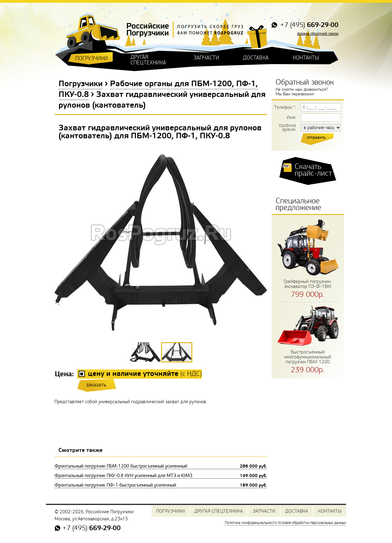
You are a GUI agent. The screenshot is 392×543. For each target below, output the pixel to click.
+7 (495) (308, 25)
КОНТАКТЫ (306, 58)
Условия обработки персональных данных (312, 523)
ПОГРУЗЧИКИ (92, 58)
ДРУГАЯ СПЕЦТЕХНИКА (148, 60)
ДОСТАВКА (256, 58)
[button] (145, 352)
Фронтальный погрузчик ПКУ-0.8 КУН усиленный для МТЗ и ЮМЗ (161, 476)
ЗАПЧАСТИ (206, 58)
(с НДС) (145, 374)
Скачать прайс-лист (313, 170)
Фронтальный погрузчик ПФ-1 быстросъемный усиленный (161, 485)
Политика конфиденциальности (251, 523)
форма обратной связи (318, 34)
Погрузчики (81, 84)
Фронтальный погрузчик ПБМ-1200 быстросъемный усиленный (161, 466)
